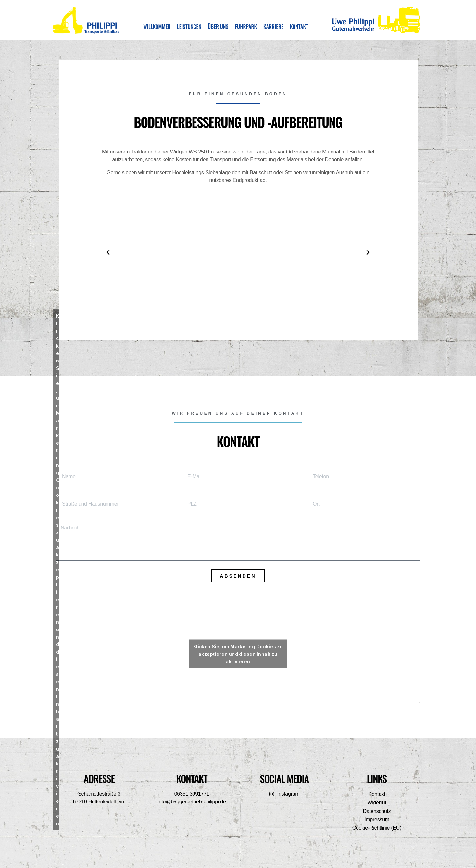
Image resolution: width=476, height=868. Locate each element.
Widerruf (377, 803)
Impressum (377, 819)
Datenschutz (377, 811)
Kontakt (299, 27)
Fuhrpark (246, 27)
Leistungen (189, 27)
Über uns (218, 27)
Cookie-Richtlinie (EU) (377, 828)
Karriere (273, 27)
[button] (108, 252)
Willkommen (157, 27)
